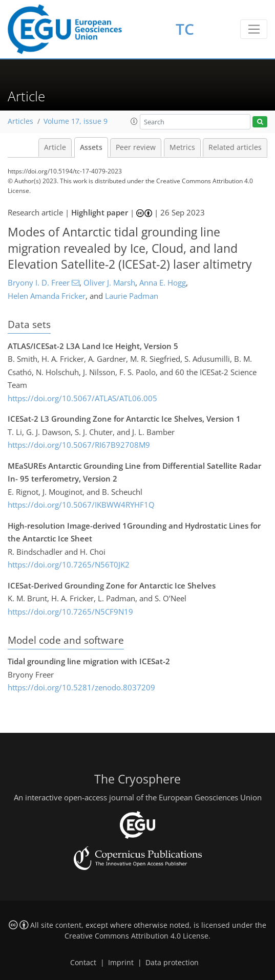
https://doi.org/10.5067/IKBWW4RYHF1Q (81, 505)
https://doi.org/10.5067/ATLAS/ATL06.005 (82, 398)
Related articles (235, 147)
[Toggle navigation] (254, 29)
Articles (20, 121)
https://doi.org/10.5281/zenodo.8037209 (81, 687)
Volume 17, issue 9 (76, 121)
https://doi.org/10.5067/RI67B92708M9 (79, 445)
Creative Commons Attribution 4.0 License (136, 936)
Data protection (172, 963)
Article (55, 147)
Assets (91, 147)
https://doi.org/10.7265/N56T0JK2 (69, 564)
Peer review (136, 147)
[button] (134, 121)
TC (185, 29)
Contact (83, 963)
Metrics (182, 147)
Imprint (121, 963)
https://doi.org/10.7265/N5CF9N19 (70, 612)
